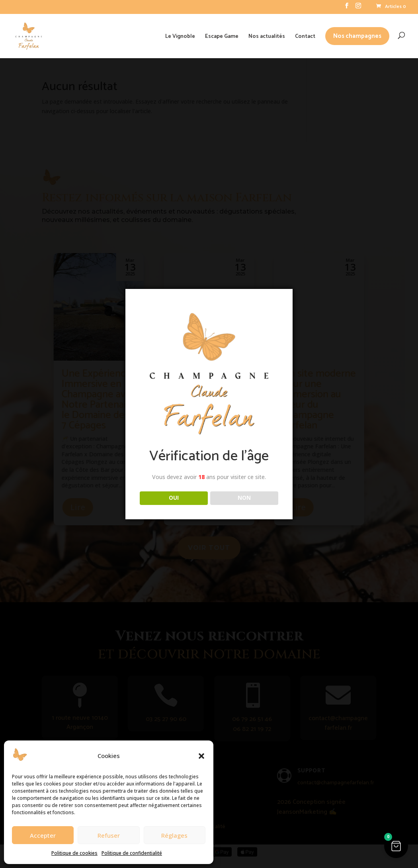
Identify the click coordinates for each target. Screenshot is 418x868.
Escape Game (222, 36)
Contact (305, 36)
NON (244, 498)
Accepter (43, 835)
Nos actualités (267, 36)
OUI (174, 498)
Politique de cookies (74, 853)
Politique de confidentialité (132, 853)
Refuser (109, 835)
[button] (201, 756)
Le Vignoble (180, 36)
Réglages (174, 835)
